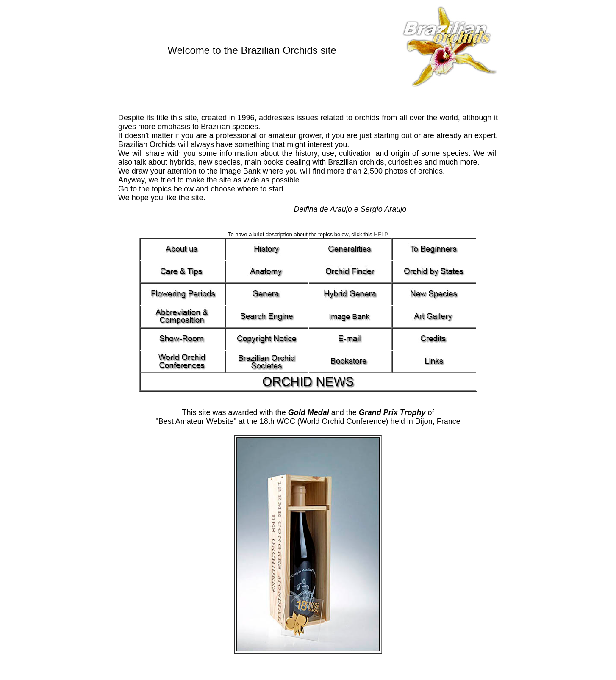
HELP (381, 234)
